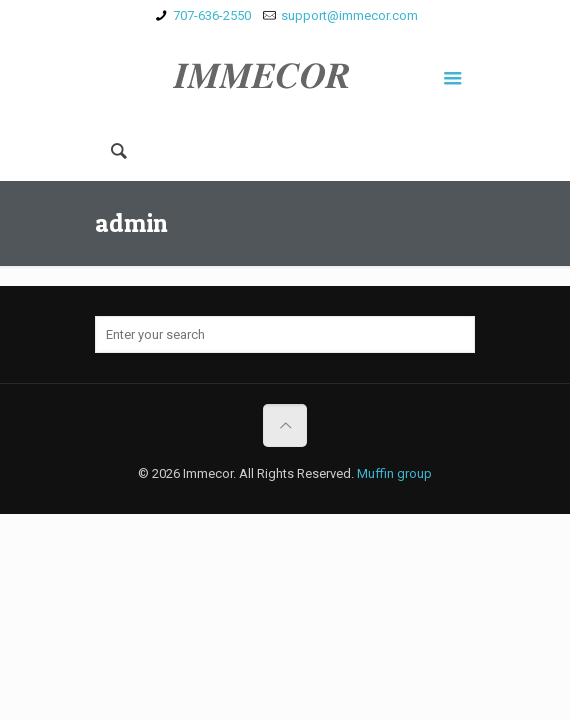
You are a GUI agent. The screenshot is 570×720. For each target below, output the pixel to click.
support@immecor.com (349, 15)
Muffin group (394, 473)
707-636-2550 (212, 15)
